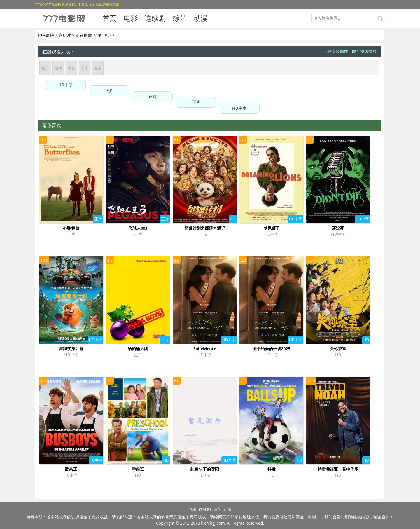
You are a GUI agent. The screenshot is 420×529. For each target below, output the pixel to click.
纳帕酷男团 (138, 349)
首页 (110, 18)
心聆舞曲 (71, 228)
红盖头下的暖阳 (205, 469)
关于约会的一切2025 (272, 349)
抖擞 (272, 469)
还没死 (338, 228)
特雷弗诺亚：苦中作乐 (338, 469)
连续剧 (155, 18)
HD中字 (65, 85)
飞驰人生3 (138, 228)
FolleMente (205, 349)
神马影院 (46, 35)
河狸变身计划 (71, 349)
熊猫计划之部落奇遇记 (205, 228)
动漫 (201, 18)
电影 (131, 18)
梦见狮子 (272, 228)
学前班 (138, 469)
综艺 (180, 18)
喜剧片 (65, 35)
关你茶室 (338, 349)
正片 (109, 91)
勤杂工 (71, 469)
